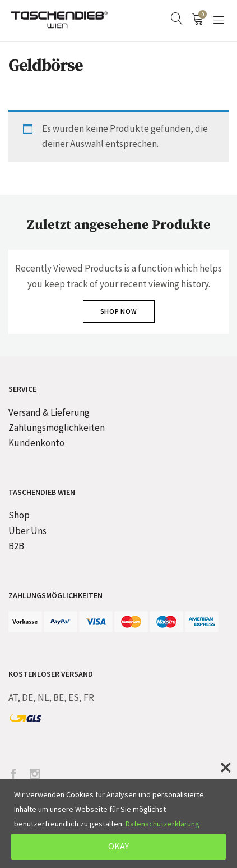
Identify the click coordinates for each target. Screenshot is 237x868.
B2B (16, 546)
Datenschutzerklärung (162, 824)
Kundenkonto (36, 443)
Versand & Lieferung (49, 412)
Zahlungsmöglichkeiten (57, 428)
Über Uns (27, 531)
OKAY (118, 846)
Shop (19, 515)
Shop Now (119, 311)
